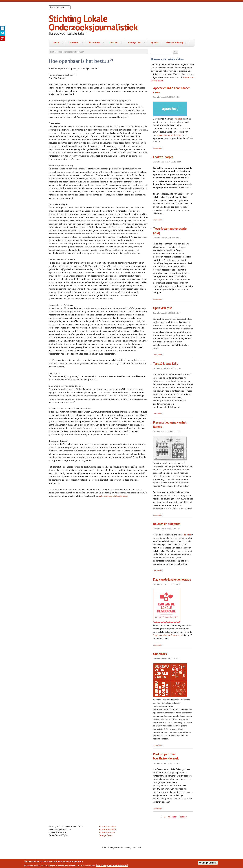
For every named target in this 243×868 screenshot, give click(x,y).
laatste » (183, 817)
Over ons (114, 42)
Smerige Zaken (106, 835)
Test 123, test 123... (166, 364)
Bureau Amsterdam (107, 826)
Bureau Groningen (107, 832)
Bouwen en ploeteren (167, 524)
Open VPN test (162, 308)
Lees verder (157, 148)
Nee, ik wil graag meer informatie (112, 865)
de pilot (187, 535)
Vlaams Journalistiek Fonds (169, 135)
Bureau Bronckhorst (108, 829)
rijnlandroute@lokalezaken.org (113, 496)
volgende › (172, 817)
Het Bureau (95, 42)
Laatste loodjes (163, 157)
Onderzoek (74, 42)
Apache (178, 119)
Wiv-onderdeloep (175, 42)
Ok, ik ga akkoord (208, 863)
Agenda (155, 42)
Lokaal (56, 42)
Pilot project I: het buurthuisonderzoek (166, 756)
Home (53, 52)
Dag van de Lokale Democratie (167, 635)
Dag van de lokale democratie (172, 579)
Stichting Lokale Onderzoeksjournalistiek (93, 23)
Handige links (135, 42)
